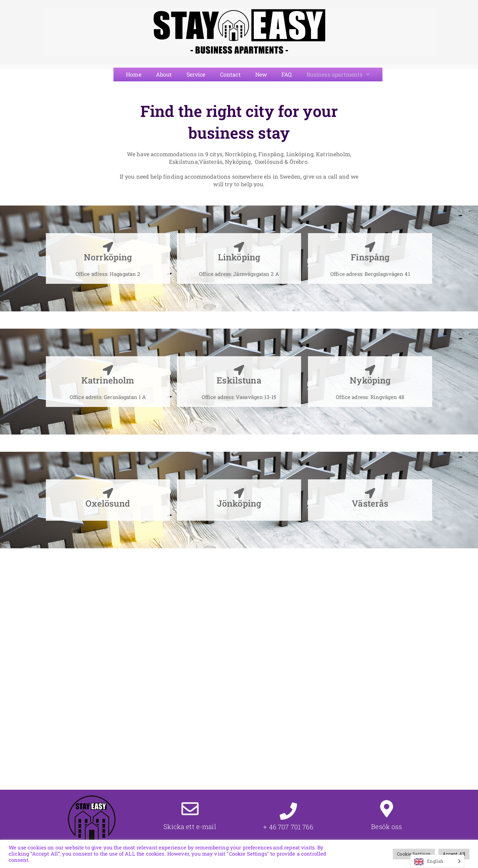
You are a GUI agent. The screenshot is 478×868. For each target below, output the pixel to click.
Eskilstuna (239, 380)
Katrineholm (108, 380)
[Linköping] (239, 247)
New (261, 74)
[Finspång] (370, 247)
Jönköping (239, 503)
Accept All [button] (454, 854)
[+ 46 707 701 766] (288, 811)
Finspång (370, 257)
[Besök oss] (387, 809)
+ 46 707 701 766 (288, 827)
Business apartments (338, 74)
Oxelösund (108, 503)
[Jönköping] (239, 493)
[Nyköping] (370, 370)
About (164, 74)
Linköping (239, 257)
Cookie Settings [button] (414, 854)
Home (134, 74)
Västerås (370, 503)
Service (196, 74)
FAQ (287, 74)
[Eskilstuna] (239, 370)
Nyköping (370, 380)
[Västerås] (370, 493)
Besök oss (386, 826)
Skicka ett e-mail (190, 826)
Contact (230, 74)
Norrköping (108, 257)
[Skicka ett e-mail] (190, 809)
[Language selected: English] (437, 861)
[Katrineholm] (108, 370)
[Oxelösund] (108, 493)
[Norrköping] (108, 247)
